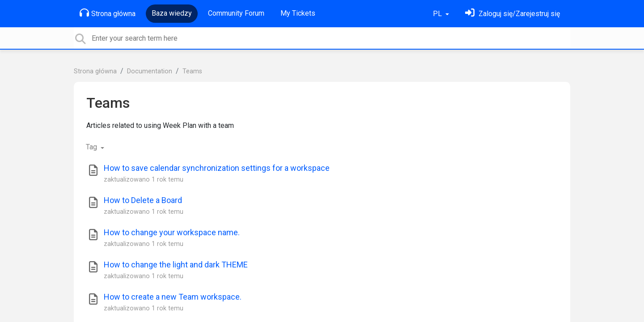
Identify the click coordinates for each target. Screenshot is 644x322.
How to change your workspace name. (172, 232)
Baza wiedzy (172, 13)
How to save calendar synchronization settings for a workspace (217, 168)
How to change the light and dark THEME (176, 265)
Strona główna (108, 13)
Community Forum (236, 13)
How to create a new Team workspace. (173, 297)
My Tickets (298, 13)
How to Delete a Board (143, 200)
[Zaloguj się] (513, 14)
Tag (92, 147)
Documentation (150, 71)
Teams (192, 71)
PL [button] (438, 14)
